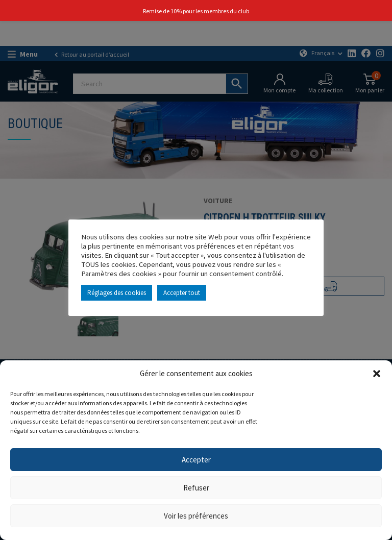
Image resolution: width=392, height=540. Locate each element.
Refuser (196, 488)
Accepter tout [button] (182, 293)
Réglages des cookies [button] (117, 293)
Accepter (196, 460)
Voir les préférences (196, 516)
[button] (377, 374)
